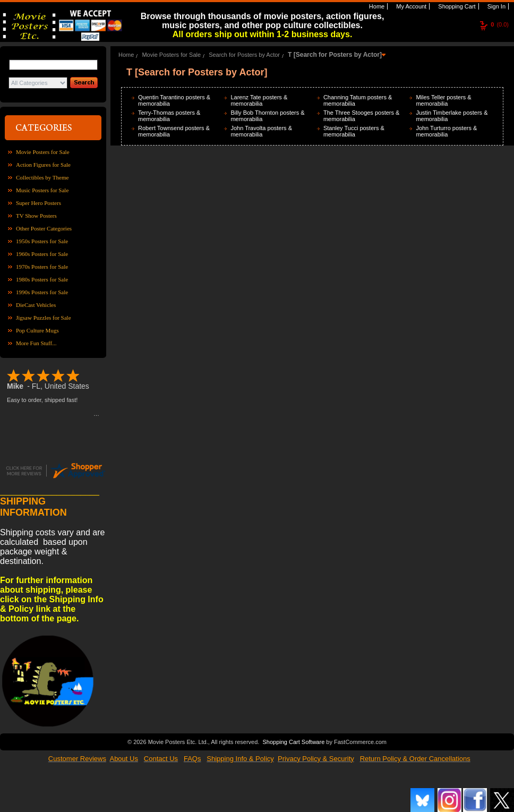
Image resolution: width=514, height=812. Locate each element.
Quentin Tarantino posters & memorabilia (174, 100)
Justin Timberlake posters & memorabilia (452, 116)
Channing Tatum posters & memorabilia (358, 100)
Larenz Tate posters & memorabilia (259, 100)
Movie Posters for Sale (43, 152)
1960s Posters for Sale (42, 254)
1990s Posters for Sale (42, 292)
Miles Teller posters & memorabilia (443, 100)
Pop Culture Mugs (37, 330)
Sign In (496, 6)
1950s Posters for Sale (42, 241)
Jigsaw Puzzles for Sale (44, 318)
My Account (410, 6)
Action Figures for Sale (43, 165)
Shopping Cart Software (293, 741)
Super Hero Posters (38, 203)
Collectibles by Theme (42, 177)
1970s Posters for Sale (42, 267)
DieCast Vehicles (36, 305)
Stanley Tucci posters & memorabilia (354, 131)
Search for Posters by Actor (244, 55)
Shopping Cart (456, 6)
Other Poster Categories (44, 228)
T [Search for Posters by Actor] (335, 55)
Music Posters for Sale (42, 190)
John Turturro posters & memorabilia (446, 131)
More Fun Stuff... (36, 343)
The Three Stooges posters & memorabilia (362, 116)
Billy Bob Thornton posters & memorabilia (267, 116)
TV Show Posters (36, 216)
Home (376, 6)
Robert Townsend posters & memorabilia (174, 131)
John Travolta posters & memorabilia (261, 131)
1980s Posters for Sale (42, 279)
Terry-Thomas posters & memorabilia (169, 116)
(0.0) (500, 24)
